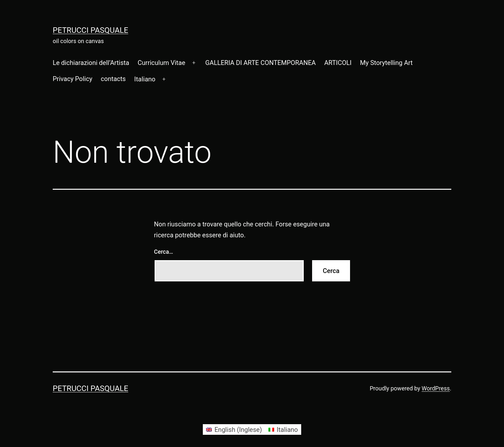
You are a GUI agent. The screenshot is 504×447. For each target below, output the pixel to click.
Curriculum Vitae (161, 63)
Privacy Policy (72, 79)
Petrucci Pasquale (90, 30)
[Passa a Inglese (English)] (234, 429)
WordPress (436, 388)
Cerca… (163, 252)
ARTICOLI (338, 63)
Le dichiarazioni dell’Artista (91, 63)
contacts (113, 79)
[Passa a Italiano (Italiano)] (283, 429)
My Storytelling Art (386, 63)
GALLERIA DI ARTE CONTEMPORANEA (260, 63)
